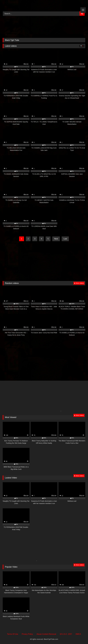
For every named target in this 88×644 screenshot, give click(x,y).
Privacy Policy (27, 634)
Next (56, 239)
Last (65, 239)
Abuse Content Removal (46, 634)
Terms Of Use (13, 634)
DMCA (78, 634)
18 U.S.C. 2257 (66, 634)
